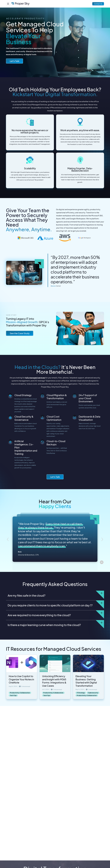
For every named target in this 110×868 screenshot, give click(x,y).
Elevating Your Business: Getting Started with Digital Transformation (86, 681)
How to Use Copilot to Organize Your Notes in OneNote (21, 679)
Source (53, 286)
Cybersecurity (93, 693)
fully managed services (35, 378)
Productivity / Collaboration (20, 693)
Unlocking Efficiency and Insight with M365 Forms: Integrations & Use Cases (54, 681)
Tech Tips (13, 695)
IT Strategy (81, 693)
